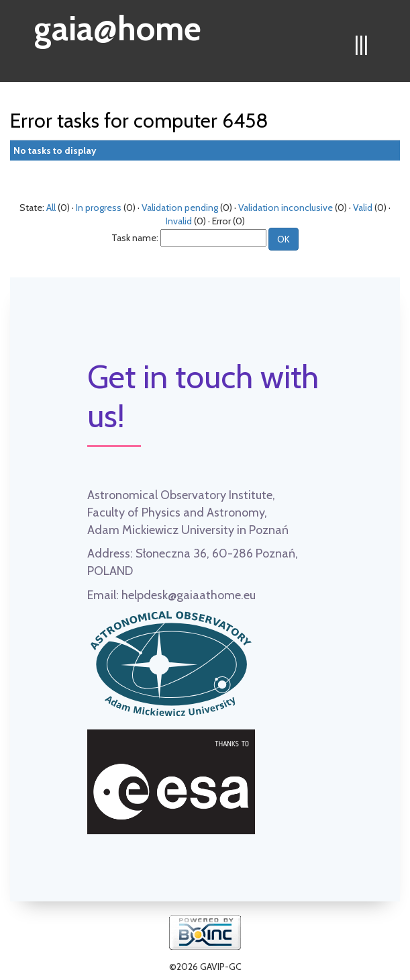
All (51, 208)
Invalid (179, 221)
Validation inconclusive (286, 208)
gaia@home (118, 24)
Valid (363, 208)
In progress (99, 208)
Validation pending (180, 208)
